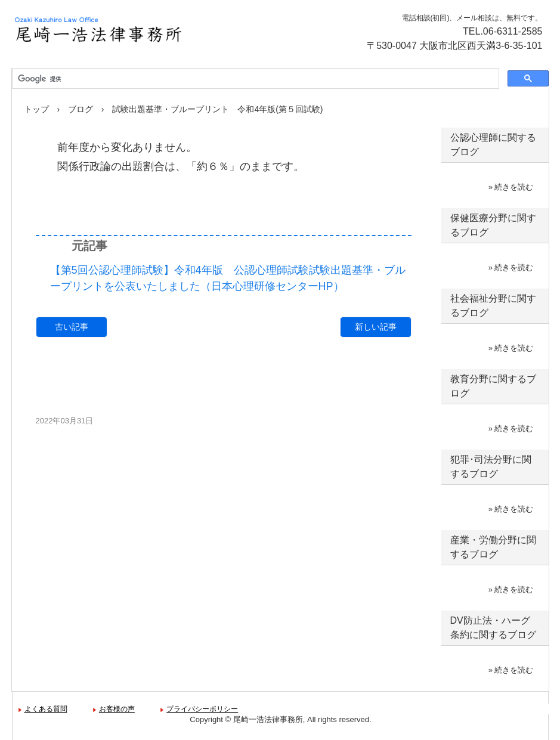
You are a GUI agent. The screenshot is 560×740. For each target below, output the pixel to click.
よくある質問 (46, 709)
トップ (36, 109)
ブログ (81, 109)
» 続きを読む (511, 187)
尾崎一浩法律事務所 (140, 30)
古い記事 (72, 327)
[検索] (254, 79)
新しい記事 (376, 327)
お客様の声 (117, 709)
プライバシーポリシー (202, 709)
